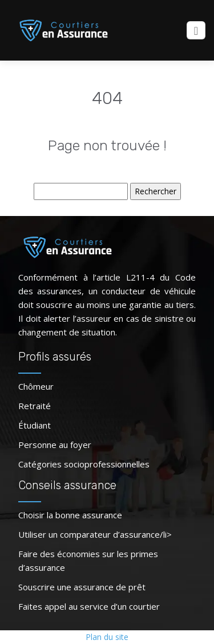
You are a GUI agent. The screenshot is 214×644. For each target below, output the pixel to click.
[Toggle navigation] (196, 31)
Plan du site (107, 637)
